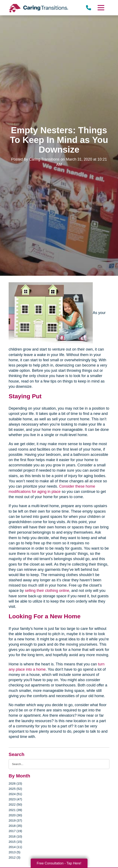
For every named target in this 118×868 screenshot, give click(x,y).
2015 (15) (15, 842)
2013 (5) (15, 852)
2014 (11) (15, 847)
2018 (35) (15, 826)
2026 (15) (15, 783)
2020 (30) (15, 815)
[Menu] (101, 8)
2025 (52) (15, 789)
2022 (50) (15, 804)
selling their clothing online (47, 591)
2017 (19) (15, 831)
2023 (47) (15, 799)
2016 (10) (15, 836)
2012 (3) (15, 857)
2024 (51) (15, 794)
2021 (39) (15, 810)
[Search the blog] (59, 764)
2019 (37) (15, 820)
